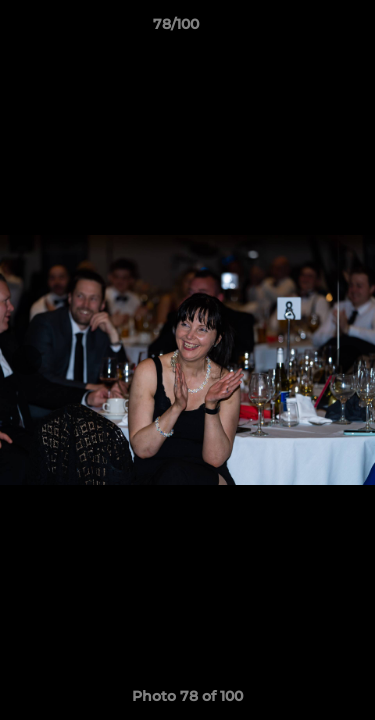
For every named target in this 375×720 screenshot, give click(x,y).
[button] (303, 29)
